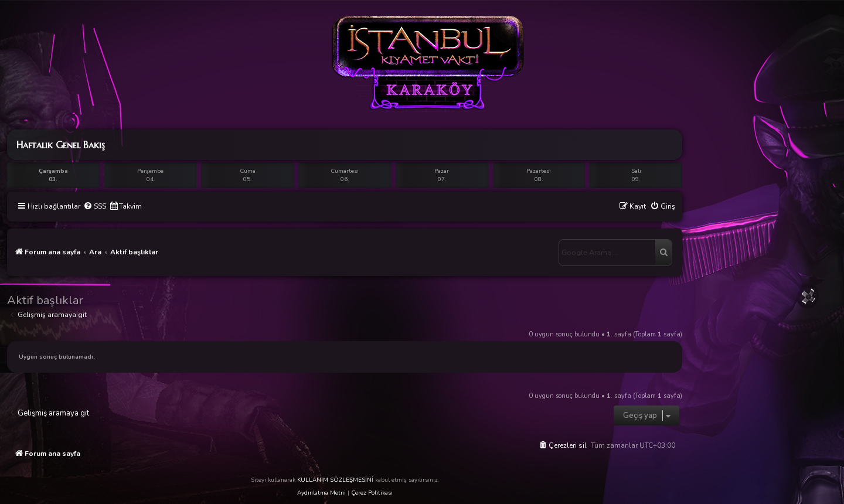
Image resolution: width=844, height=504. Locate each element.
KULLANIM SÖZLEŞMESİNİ (335, 480)
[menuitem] (95, 207)
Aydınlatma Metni (321, 493)
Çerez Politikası (372, 493)
